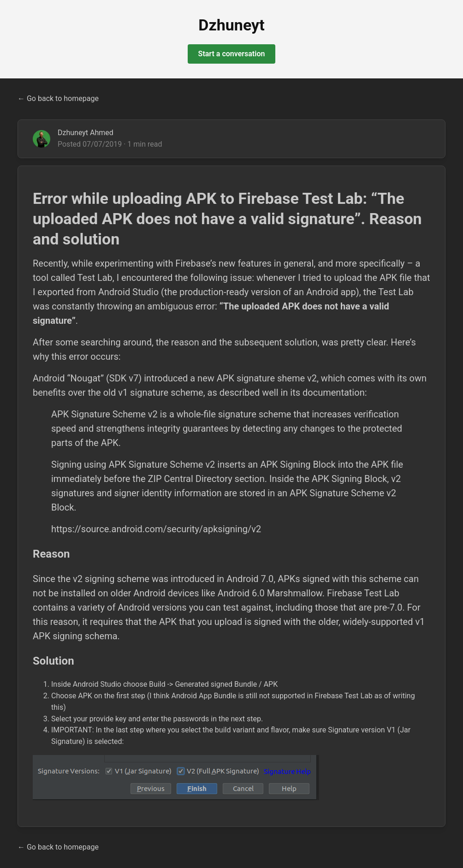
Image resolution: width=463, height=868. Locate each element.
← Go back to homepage (58, 98)
